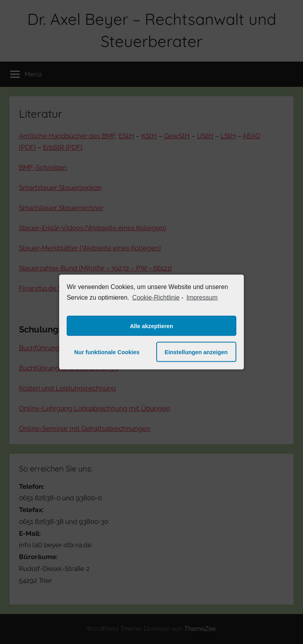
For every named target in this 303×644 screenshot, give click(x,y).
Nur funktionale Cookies (107, 352)
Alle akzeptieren (151, 326)
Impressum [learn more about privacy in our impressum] (202, 297)
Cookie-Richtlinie (156, 297)
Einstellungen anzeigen (196, 352)
